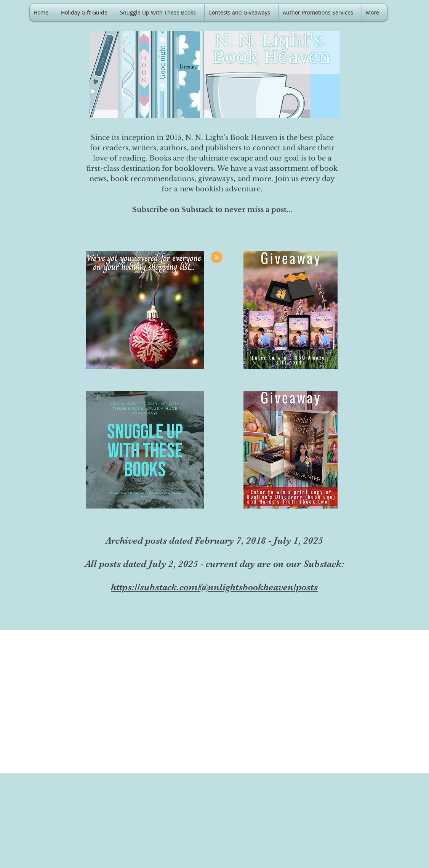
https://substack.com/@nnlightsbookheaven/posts (214, 587)
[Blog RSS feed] (217, 258)
